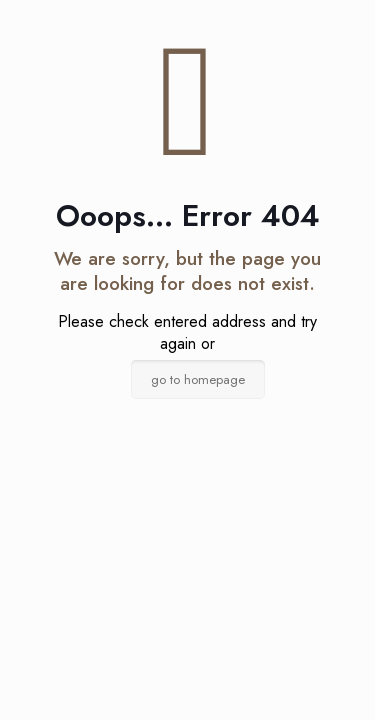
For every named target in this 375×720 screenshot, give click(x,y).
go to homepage (198, 379)
